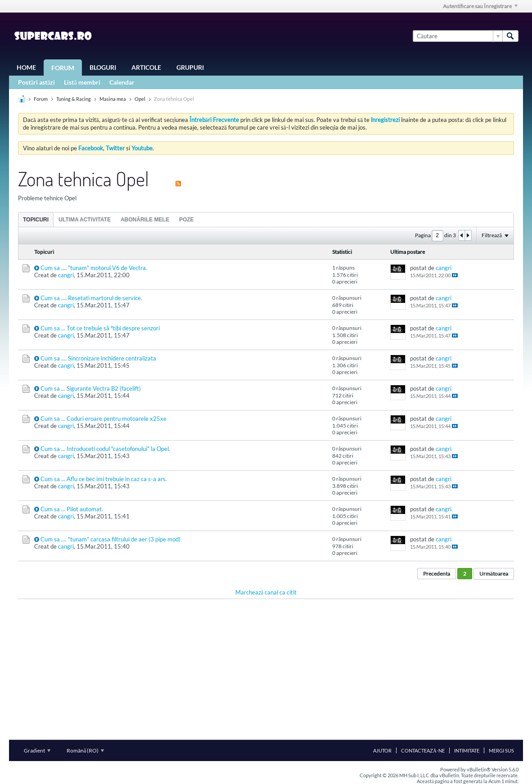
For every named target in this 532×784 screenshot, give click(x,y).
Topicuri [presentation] (36, 220)
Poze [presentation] (187, 220)
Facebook (91, 148)
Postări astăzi (36, 82)
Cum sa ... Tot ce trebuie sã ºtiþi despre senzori (100, 328)
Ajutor (382, 750)
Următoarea (494, 574)
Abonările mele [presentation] (145, 220)
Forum (63, 68)
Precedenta (437, 574)
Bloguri (103, 67)
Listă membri (82, 82)
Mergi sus (501, 750)
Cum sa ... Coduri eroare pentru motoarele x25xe (104, 419)
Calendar (122, 82)
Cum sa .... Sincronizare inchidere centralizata (98, 358)
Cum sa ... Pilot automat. (72, 509)
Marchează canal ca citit (266, 592)
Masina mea (113, 99)
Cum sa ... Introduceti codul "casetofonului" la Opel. (105, 449)
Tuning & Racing (74, 99)
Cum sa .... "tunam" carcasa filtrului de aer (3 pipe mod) (110, 539)
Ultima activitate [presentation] (85, 220)
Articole (146, 67)
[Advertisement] (266, 669)
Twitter (115, 148)
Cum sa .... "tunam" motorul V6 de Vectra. (94, 268)
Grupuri (190, 67)
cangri (66, 275)
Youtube (142, 148)
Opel (140, 99)
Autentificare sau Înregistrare (480, 6)
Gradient (37, 750)
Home (26, 67)
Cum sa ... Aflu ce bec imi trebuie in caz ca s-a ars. (104, 479)
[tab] (36, 219)
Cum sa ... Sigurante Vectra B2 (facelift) (91, 388)
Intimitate (467, 750)
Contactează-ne (423, 750)
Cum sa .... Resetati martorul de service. (91, 298)
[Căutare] (458, 36)
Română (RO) (85, 750)
